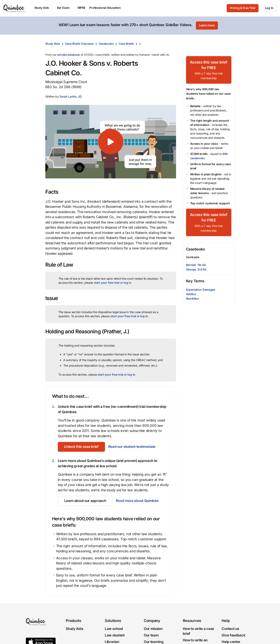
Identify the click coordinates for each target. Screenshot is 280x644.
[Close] (268, 26)
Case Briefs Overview (79, 43)
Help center (231, 642)
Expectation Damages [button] (201, 289)
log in (127, 282)
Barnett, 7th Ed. (196, 264)
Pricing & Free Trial (243, 8)
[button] (70, 96)
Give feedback (233, 635)
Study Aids (53, 43)
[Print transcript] (231, 43)
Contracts (193, 257)
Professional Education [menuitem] (107, 8)
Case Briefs (126, 43)
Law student (115, 635)
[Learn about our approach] (85, 501)
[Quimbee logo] (15, 8)
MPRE (81, 8)
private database (69, 54)
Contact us (230, 628)
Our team (151, 635)
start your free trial (107, 282)
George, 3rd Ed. (197, 269)
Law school (114, 628)
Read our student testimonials (132, 446)
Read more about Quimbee (137, 501)
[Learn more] (207, 26)
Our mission (153, 628)
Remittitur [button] (193, 298)
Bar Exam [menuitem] (65, 8)
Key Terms (195, 281)
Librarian (112, 642)
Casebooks (106, 43)
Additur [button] (191, 294)
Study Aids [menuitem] (44, 8)
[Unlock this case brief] (82, 447)
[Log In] (269, 8)
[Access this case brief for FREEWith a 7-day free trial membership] (209, 70)
